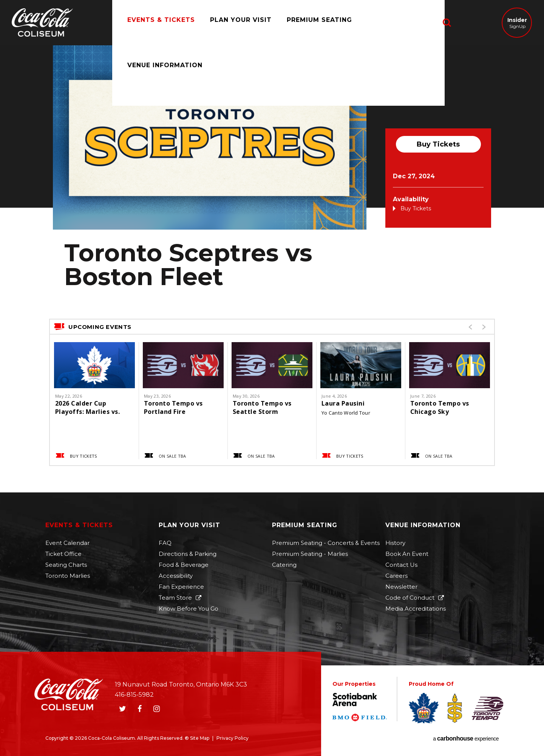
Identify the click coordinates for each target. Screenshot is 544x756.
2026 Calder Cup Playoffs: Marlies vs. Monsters (87, 407)
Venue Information (397, 22)
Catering (284, 565)
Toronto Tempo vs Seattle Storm (262, 407)
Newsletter (401, 587)
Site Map (200, 738)
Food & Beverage (184, 565)
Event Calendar (67, 543)
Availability (411, 199)
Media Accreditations (416, 609)
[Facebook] (139, 709)
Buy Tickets (438, 144)
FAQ (165, 543)
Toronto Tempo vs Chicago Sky (440, 407)
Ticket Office (63, 554)
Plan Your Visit (233, 22)
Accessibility (176, 576)
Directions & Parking (188, 554)
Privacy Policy (233, 738)
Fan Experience (181, 587)
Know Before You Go (189, 609)
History (395, 543)
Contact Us (401, 565)
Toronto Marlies (68, 576)
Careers (396, 576)
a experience (466, 739)
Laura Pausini (343, 403)
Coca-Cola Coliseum (42, 23)
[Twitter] (122, 709)
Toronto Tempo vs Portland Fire (173, 407)
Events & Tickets (154, 22)
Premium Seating (312, 22)
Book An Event (407, 554)
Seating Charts (66, 565)
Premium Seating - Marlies (310, 554)
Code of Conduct (410, 598)
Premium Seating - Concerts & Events (326, 543)
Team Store (175, 598)
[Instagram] (156, 709)
